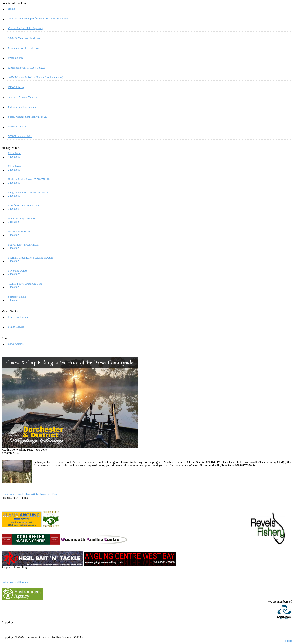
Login (289, 641)
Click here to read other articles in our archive (29, 494)
